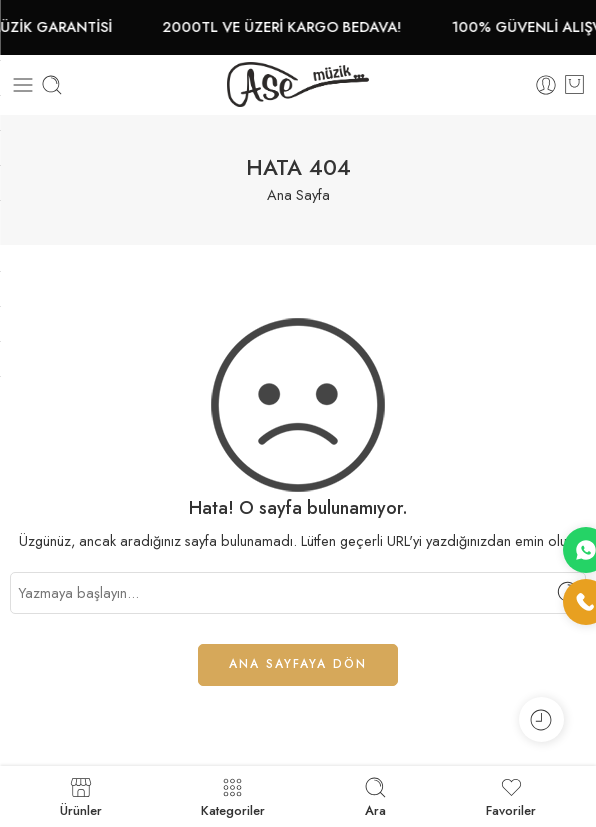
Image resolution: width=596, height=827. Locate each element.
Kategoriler (233, 796)
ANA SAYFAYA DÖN (298, 664)
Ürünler (81, 796)
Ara (375, 796)
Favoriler (511, 796)
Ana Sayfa (298, 194)
